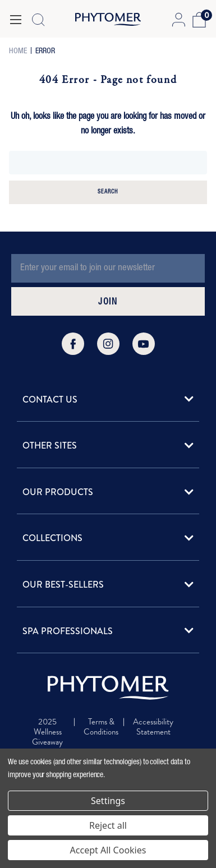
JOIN (108, 303)
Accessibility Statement (153, 727)
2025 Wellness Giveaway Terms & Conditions (48, 742)
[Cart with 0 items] (198, 20)
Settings (108, 801)
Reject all (108, 825)
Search (108, 192)
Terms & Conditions (101, 727)
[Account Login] (178, 20)
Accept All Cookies (108, 850)
